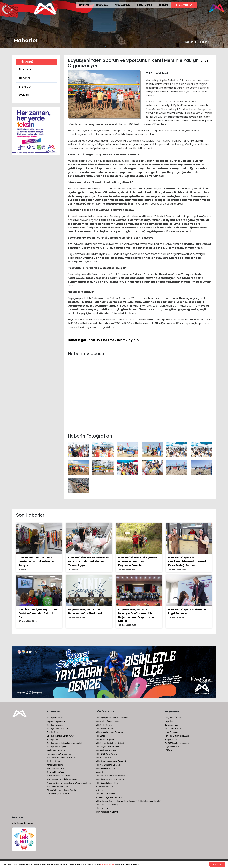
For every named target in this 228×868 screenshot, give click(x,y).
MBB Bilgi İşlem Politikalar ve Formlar (112, 718)
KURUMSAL (102, 5)
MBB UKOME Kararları (105, 729)
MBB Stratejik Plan (104, 758)
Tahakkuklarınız (172, 725)
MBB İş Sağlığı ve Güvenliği (107, 805)
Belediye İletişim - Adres (23, 823)
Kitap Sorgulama (172, 732)
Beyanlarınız (170, 721)
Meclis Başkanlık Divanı (57, 750)
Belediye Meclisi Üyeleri (57, 747)
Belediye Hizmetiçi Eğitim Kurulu (61, 736)
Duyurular (25, 69)
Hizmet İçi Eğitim (103, 808)
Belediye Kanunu (54, 740)
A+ (206, 60)
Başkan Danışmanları (56, 721)
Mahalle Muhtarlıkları (56, 768)
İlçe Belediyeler (53, 761)
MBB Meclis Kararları (104, 725)
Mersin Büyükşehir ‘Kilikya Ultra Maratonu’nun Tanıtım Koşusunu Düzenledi (138, 561)
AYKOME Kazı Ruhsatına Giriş (177, 743)
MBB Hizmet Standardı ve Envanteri (111, 761)
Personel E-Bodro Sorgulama (177, 736)
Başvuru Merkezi (172, 747)
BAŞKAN (84, 5)
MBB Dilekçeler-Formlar (106, 768)
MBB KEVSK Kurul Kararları (107, 754)
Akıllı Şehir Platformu (174, 729)
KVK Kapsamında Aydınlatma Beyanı (62, 779)
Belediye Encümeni (55, 725)
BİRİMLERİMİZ (144, 5)
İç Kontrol (100, 790)
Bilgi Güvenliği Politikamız (58, 794)
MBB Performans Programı (107, 750)
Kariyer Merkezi (171, 740)
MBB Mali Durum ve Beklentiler (109, 765)
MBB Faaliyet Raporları (105, 740)
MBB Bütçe (100, 736)
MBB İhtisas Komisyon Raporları (109, 732)
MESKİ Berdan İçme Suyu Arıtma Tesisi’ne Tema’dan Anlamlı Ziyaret (38, 613)
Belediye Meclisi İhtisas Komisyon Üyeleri (64, 743)
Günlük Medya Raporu (105, 787)
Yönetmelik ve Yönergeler (58, 787)
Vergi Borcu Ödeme (173, 718)
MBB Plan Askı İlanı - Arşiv (107, 783)
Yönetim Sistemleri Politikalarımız (61, 758)
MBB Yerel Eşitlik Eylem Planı (108, 794)
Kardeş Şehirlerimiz (55, 765)
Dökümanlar (170, 750)
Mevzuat (99, 772)
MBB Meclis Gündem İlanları (108, 721)
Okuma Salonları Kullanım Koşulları (62, 790)
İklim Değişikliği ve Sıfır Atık (108, 812)
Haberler (205, 42)
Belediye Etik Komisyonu (57, 729)
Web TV (24, 95)
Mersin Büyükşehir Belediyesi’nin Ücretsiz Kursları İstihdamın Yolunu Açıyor (89, 561)
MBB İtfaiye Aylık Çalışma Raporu (110, 779)
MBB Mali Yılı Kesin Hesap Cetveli (110, 743)
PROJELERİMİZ (122, 5)
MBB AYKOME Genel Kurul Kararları (111, 776)
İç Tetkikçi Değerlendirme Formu (110, 797)
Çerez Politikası (107, 864)
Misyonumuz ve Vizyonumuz (59, 754)
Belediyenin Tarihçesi (56, 718)
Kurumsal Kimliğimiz (56, 772)
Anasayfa (190, 42)
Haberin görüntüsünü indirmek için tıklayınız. (103, 340)
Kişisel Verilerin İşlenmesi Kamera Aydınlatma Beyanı (69, 783)
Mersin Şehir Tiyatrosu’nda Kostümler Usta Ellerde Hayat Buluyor (37, 561)
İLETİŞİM (163, 5)
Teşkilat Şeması (53, 732)
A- (202, 60)
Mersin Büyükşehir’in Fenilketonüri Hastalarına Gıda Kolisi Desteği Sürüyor (188, 561)
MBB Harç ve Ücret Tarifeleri (108, 747)
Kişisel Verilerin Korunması (58, 776)
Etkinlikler (25, 87)
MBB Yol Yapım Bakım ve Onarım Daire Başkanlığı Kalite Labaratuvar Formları (128, 801)
